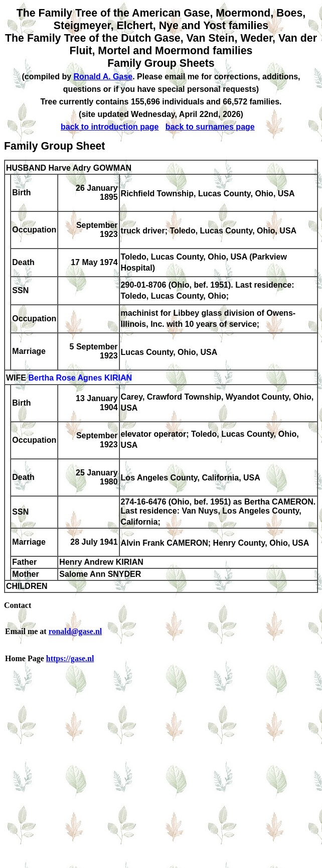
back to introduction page (110, 127)
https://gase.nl (70, 658)
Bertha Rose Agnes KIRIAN (80, 378)
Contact (18, 605)
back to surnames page (210, 127)
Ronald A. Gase (103, 77)
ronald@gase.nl (75, 631)
